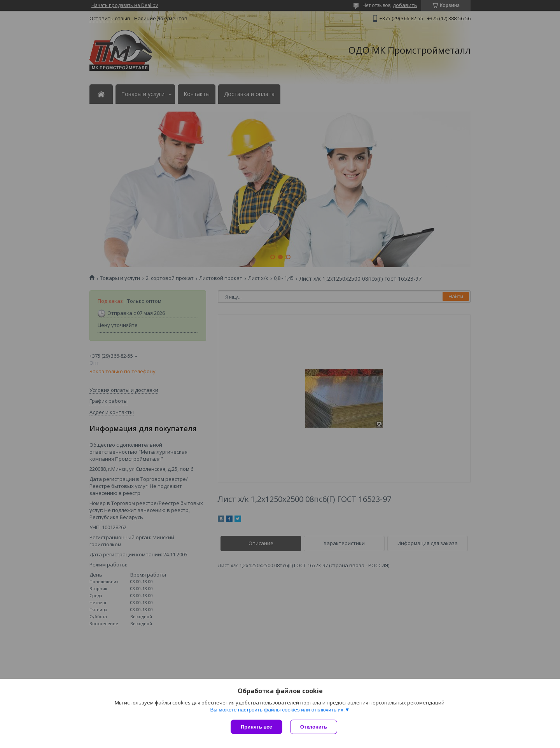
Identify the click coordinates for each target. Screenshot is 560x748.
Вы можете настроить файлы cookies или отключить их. (277, 710)
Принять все (256, 727)
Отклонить (314, 727)
